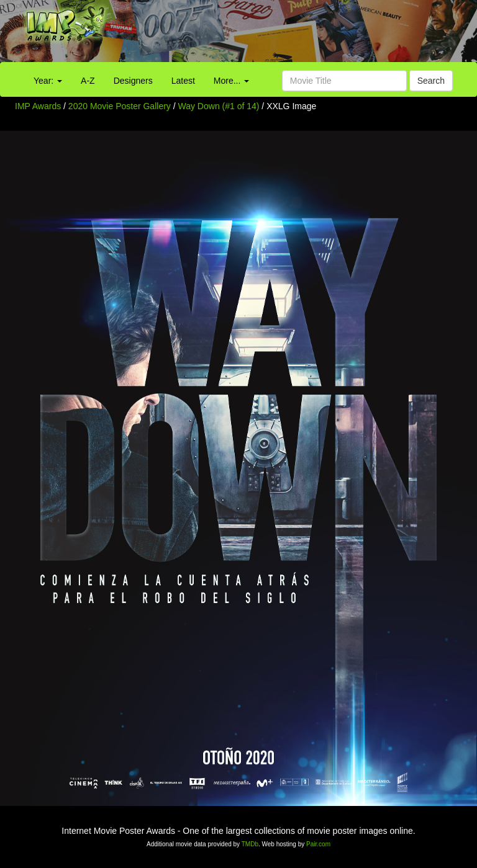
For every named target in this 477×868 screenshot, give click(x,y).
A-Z (88, 81)
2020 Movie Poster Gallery (120, 106)
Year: (48, 81)
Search (431, 81)
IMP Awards (38, 106)
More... (231, 81)
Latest (183, 81)
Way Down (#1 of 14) (219, 106)
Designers (133, 81)
